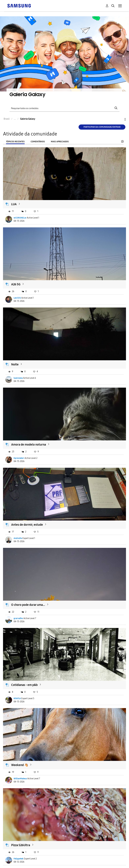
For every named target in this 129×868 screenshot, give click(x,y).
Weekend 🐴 (20, 765)
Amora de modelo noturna (29, 444)
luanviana (18, 378)
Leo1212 (17, 298)
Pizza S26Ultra (21, 845)
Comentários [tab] (38, 142)
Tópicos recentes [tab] (15, 142)
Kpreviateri (19, 458)
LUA (14, 204)
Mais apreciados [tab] (60, 142)
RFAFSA (17, 698)
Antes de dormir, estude (27, 525)
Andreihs (18, 538)
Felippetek (19, 859)
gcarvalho (18, 618)
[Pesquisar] (65, 108)
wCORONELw (20, 218)
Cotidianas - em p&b (24, 685)
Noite (15, 364)
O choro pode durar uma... (28, 605)
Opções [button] (120, 119)
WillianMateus (20, 779)
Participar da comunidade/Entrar (102, 127)
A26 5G (16, 284)
